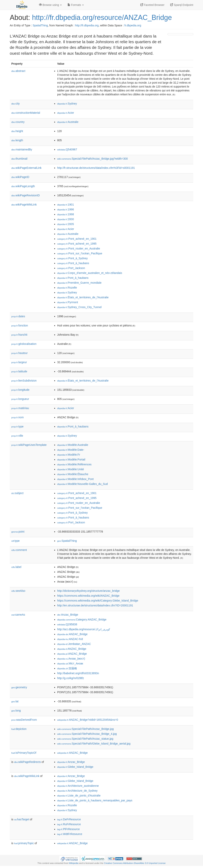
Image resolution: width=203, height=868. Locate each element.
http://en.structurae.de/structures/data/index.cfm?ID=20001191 (95, 605)
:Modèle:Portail (71, 459)
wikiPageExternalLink (26, 168)
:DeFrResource (69, 819)
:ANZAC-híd (70, 639)
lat (15, 701)
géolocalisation (24, 344)
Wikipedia (74, 863)
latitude (19, 371)
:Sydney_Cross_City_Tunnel (79, 307)
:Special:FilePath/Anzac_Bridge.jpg (85, 729)
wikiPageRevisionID (26, 195)
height (17, 131)
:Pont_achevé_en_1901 (77, 239)
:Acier (66, 113)
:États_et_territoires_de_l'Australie (83, 297)
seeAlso (18, 591)
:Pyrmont (68, 302)
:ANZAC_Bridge (72, 634)
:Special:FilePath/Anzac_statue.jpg (85, 739)
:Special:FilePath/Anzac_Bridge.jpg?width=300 (93, 159)
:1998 (65, 214)
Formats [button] (76, 5)
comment (19, 550)
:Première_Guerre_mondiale (79, 283)
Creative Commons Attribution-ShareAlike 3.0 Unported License (135, 863)
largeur (19, 362)
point (18, 532)
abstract (18, 71)
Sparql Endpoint (182, 5)
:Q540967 (67, 149)
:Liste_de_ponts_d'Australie (79, 796)
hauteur (20, 353)
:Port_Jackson (71, 268)
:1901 (65, 205)
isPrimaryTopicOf (24, 753)
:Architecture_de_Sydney (77, 791)
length (17, 140)
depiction (19, 729)
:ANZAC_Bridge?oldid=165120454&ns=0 (88, 720)
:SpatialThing (67, 541)
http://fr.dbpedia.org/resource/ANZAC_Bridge (102, 17)
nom (17, 417)
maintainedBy (22, 149)
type (17, 426)
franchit (19, 335)
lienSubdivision (24, 381)
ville (17, 436)
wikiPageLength (23, 186)
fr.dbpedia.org (133, 25)
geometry (19, 687)
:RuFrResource (69, 824)
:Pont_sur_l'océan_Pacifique (80, 253)
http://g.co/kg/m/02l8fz (71, 678)
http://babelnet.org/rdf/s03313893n (78, 673)
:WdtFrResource (70, 834)
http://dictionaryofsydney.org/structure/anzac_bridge (88, 591)
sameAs (18, 615)
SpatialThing (40, 25)
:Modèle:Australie (73, 445)
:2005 (65, 224)
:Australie (68, 122)
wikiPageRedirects (27, 762)
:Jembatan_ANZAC (74, 644)
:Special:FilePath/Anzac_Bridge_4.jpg (87, 734)
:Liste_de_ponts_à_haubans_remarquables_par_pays (95, 800)
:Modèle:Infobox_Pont (75, 479)
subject (17, 493)
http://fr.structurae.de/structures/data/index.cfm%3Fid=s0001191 (96, 168)
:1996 (65, 209)
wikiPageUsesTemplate (29, 445)
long (16, 711)
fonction (20, 325)
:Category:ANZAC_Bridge (82, 619)
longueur (20, 399)
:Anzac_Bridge (68, 615)
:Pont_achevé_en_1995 (77, 244)
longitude (20, 390)
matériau (20, 408)
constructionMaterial (26, 113)
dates (18, 316)
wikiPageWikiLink (24, 205)
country (18, 122)
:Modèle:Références (74, 464)
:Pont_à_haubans (73, 263)
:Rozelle (67, 288)
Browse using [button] (50, 5)
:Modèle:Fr (69, 455)
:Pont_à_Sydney (72, 258)
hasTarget (22, 819)
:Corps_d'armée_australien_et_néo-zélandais (90, 273)
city (16, 104)
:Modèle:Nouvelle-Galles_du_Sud (82, 484)
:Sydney (67, 104)
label (16, 567)
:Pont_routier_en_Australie (79, 249)
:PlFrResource (69, 829)
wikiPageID (20, 177)
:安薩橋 (67, 668)
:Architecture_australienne (78, 786)
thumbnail (19, 159)
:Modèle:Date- (71, 450)
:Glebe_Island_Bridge (75, 767)
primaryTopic (24, 843)
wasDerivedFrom (24, 720)
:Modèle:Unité (71, 469)
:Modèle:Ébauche (73, 474)
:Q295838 (67, 624)
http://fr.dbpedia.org (87, 25)
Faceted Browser (152, 5)
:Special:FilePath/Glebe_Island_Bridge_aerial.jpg (94, 744)
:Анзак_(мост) (71, 659)
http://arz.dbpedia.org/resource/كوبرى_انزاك (84, 629)
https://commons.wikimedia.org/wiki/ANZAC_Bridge (88, 596)
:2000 (65, 219)
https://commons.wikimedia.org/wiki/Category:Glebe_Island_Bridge (98, 601)
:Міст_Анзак (70, 663)
